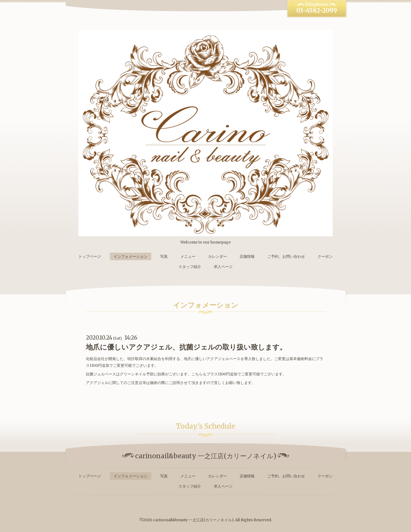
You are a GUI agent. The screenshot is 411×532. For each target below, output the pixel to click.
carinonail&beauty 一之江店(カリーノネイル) (193, 520)
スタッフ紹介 (190, 267)
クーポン (325, 256)
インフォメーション (131, 256)
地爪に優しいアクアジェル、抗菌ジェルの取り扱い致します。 (186, 347)
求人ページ (223, 267)
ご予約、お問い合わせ (286, 256)
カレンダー (217, 256)
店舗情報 (247, 256)
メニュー (188, 256)
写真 (164, 256)
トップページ (90, 256)
